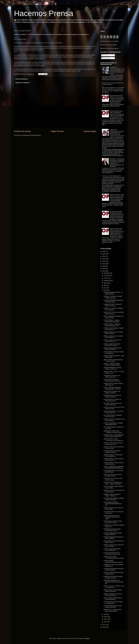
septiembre (107, 280)
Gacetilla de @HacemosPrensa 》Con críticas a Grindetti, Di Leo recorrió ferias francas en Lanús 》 (117, 70)
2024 (104, 256)
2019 (104, 268)
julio (105, 285)
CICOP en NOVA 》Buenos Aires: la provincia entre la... (114, 459)
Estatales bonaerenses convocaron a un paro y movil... (114, 448)
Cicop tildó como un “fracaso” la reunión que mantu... (112, 396)
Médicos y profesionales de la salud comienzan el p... (113, 573)
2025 (104, 254)
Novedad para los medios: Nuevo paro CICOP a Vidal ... (113, 522)
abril (105, 614)
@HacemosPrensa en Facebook (109, 41)
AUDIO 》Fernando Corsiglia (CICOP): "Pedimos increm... (112, 364)
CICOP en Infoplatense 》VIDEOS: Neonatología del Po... (113, 424)
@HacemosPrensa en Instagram (110, 48)
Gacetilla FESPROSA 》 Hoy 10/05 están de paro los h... (113, 412)
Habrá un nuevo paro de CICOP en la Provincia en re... (114, 491)
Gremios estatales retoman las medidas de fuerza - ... (112, 452)
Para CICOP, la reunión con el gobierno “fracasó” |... (112, 392)
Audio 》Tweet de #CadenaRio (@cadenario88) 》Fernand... (112, 388)
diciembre (107, 273)
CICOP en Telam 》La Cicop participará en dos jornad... (112, 321)
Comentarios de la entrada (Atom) (31, 135)
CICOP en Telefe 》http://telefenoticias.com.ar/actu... (113, 561)
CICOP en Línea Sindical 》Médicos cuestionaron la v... (114, 329)
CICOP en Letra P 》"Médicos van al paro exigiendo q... (114, 587)
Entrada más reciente (22, 131)
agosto (106, 283)
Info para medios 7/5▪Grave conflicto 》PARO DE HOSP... (114, 499)
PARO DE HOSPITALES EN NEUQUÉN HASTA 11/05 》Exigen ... (112, 517)
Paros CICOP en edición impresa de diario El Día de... (114, 542)
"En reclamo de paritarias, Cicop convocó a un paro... (112, 606)
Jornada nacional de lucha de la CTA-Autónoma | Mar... (114, 408)
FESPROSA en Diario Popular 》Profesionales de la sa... (113, 530)
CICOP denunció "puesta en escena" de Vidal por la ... (114, 353)
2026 (104, 251)
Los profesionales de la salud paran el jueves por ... (113, 512)
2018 (104, 271)
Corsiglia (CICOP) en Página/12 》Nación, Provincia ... (113, 305)
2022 (104, 261)
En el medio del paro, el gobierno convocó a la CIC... (113, 416)
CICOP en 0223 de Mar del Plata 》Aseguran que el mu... (113, 444)
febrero (106, 619)
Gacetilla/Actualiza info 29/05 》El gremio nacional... (113, 293)
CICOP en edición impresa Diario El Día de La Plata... (113, 546)
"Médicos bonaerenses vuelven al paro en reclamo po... (113, 595)
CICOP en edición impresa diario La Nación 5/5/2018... (113, 538)
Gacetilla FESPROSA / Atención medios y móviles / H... (112, 368)
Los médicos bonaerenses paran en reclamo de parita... (113, 569)
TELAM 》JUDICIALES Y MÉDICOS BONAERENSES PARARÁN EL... (114, 467)
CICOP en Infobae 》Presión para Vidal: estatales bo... (113, 455)
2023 (104, 259)
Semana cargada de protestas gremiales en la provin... (112, 345)
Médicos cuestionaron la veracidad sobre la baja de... (113, 333)
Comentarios (106, 58)
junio (105, 288)
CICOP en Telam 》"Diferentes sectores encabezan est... (112, 325)
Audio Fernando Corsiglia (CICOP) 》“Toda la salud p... (113, 360)
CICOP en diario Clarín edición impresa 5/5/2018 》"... (112, 550)
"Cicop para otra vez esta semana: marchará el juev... (113, 479)
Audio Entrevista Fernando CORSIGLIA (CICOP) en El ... (112, 380)
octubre (106, 278)
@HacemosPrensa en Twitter (109, 45)
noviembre (107, 276)
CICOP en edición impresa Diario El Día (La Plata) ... (113, 487)
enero (106, 622)
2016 (104, 627)
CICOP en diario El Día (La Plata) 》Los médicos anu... (114, 602)
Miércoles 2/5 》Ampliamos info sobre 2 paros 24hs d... (112, 610)
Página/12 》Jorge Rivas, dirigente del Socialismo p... (113, 309)
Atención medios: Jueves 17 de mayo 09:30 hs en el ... (114, 372)
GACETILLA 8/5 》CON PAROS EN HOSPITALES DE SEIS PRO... (114, 436)
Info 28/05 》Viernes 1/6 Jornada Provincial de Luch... (113, 297)
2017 (104, 625)
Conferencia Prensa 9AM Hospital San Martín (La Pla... (113, 577)
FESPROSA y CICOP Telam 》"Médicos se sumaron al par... (113, 432)
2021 (104, 264)
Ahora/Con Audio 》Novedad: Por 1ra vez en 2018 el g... (114, 420)
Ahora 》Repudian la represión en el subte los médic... (114, 317)
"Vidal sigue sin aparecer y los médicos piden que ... (112, 376)
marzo (106, 617)
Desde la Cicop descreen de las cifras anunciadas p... (112, 349)
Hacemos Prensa (44, 13)
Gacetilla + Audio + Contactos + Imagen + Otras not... (112, 495)
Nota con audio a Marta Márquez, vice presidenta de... (113, 599)
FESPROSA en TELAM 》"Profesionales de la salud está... (114, 557)
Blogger (87, 638)
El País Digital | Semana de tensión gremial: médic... (113, 471)
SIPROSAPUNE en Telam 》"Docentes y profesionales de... (114, 440)
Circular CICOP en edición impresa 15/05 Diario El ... (113, 384)
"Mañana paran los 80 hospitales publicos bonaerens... (113, 591)
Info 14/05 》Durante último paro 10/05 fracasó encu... (113, 404)
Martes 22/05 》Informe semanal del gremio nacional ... (114, 313)
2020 (104, 266)
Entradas (105, 55)
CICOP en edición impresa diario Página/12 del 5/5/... (113, 534)
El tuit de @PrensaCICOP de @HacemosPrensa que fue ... (112, 554)
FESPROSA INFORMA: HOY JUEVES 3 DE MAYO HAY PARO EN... (114, 582)
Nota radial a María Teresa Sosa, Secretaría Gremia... (113, 475)
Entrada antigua (90, 131)
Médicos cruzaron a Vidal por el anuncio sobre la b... (112, 341)
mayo (106, 290)
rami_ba (72, 638)
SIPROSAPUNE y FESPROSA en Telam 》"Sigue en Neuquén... (113, 483)
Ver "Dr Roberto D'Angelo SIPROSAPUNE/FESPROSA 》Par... (113, 504)
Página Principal (57, 131)
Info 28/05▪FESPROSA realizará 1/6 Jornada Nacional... (114, 301)
